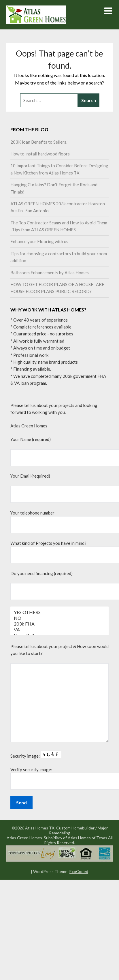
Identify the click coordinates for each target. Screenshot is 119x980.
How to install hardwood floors (40, 154)
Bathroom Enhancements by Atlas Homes (50, 273)
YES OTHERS (60, 612)
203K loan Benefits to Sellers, (39, 142)
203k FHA (60, 624)
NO (60, 618)
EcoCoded (79, 871)
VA (60, 630)
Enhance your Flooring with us (39, 241)
